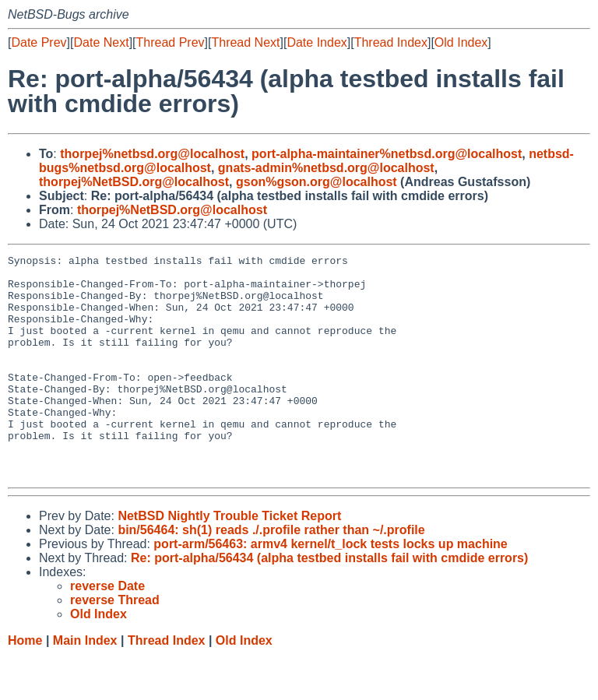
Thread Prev (171, 42)
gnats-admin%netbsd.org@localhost (326, 168)
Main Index (85, 685)
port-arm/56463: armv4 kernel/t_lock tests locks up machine (330, 588)
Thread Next (245, 42)
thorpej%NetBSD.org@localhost (134, 182)
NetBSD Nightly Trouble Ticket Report (229, 560)
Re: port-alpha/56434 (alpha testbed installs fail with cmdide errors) (329, 602)
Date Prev (39, 42)
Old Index (461, 42)
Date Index (317, 42)
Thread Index (391, 42)
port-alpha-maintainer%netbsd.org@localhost (387, 154)
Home (25, 685)
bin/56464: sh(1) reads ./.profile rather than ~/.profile (271, 574)
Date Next (101, 42)
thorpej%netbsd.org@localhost (152, 154)
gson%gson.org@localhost (317, 182)
